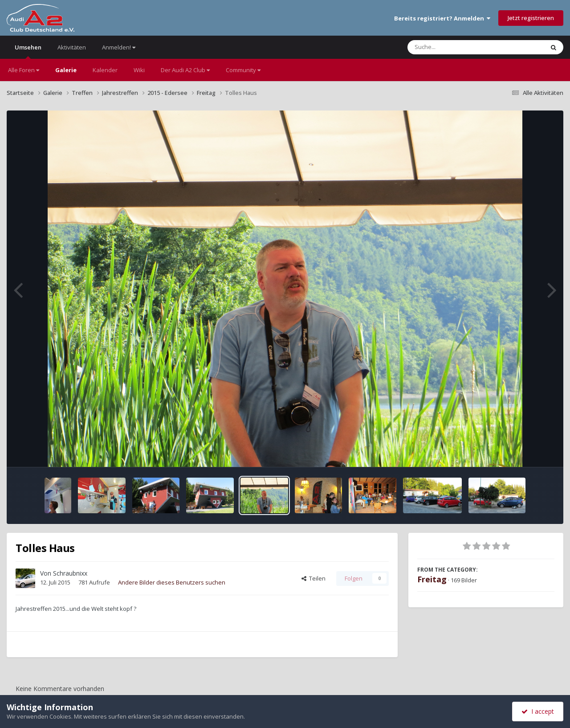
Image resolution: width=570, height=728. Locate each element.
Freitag (432, 579)
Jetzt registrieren (531, 18)
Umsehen (28, 51)
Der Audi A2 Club (185, 70)
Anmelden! (119, 47)
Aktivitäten (72, 47)
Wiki (139, 70)
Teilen (313, 578)
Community (243, 70)
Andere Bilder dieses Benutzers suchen (172, 582)
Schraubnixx (70, 573)
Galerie (66, 70)
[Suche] (458, 47)
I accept (538, 711)
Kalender (105, 70)
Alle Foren (24, 70)
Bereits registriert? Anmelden (442, 18)
